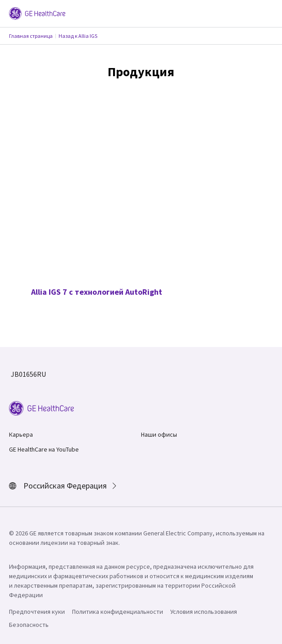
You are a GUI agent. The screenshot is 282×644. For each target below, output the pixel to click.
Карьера (21, 434)
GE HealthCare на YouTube (44, 449)
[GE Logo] (37, 13)
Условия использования (204, 612)
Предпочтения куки (37, 612)
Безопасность (29, 625)
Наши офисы (159, 434)
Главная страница (31, 36)
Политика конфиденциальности (118, 612)
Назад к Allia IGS (78, 36)
